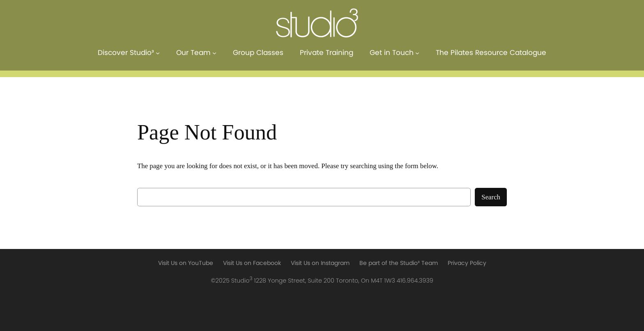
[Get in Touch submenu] (417, 53)
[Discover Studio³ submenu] (158, 53)
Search (491, 197)
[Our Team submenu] (214, 53)
